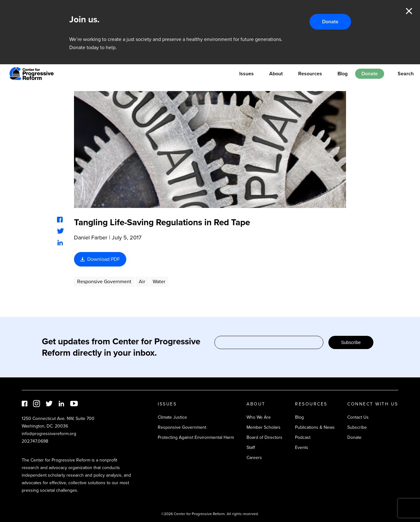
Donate (330, 22)
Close (409, 11)
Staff (251, 447)
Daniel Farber (91, 238)
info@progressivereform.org (49, 434)
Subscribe (351, 342)
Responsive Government (104, 281)
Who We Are (259, 417)
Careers (254, 458)
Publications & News (315, 427)
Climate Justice (172, 417)
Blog (343, 74)
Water (159, 281)
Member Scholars (264, 427)
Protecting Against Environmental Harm (196, 437)
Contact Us (358, 417)
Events (302, 447)
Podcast (303, 437)
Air (142, 281)
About (276, 74)
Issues (247, 74)
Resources (310, 74)
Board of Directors (264, 437)
